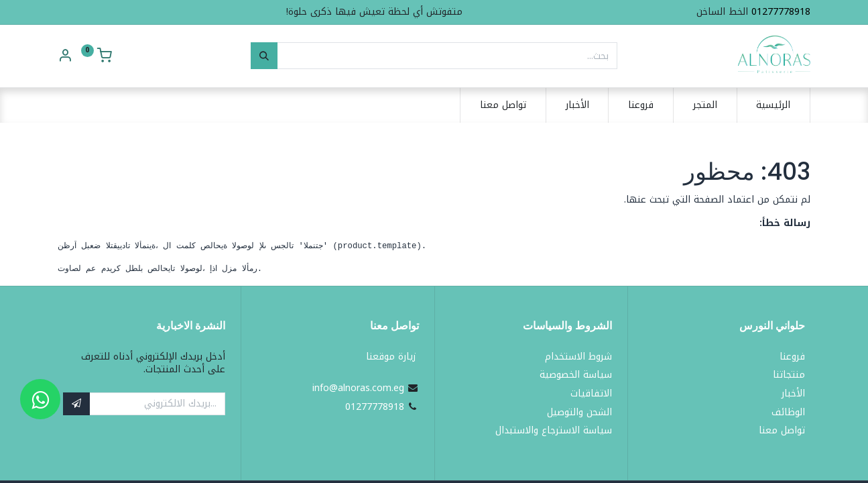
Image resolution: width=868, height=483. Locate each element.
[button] (76, 404)
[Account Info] (65, 57)
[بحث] (264, 56)
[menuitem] (774, 105)
